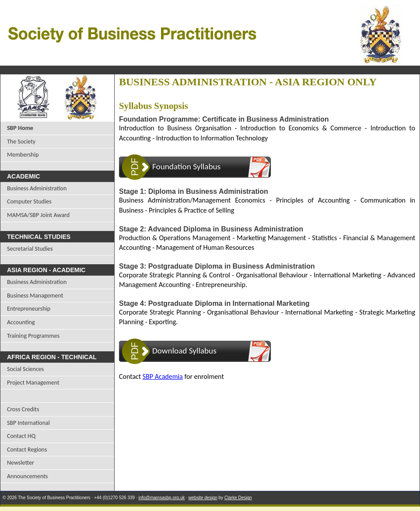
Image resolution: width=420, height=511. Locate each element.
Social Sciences (25, 369)
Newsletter (21, 463)
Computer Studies (29, 201)
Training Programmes (33, 336)
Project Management (33, 383)
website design (203, 498)
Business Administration (37, 188)
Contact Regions (27, 450)
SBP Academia (163, 376)
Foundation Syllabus (186, 166)
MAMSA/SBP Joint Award (38, 215)
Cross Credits (23, 409)
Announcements (27, 476)
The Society (21, 142)
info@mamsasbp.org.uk (161, 498)
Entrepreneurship (29, 309)
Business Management (35, 296)
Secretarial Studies (30, 249)
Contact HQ (21, 436)
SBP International (28, 423)
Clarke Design (238, 498)
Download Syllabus (184, 351)
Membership (23, 155)
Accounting (21, 322)
